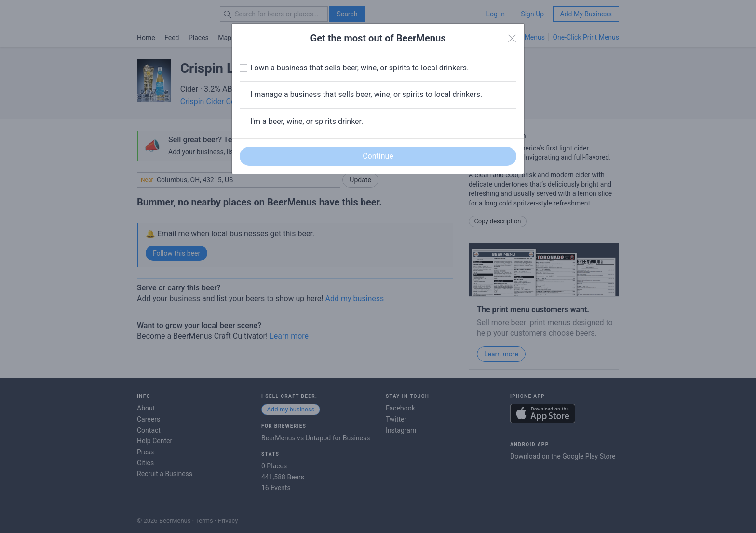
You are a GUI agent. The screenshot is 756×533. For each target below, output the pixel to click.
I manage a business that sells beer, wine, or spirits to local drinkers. (366, 94)
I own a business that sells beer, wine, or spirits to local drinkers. (359, 68)
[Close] (512, 39)
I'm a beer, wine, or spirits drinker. (307, 121)
